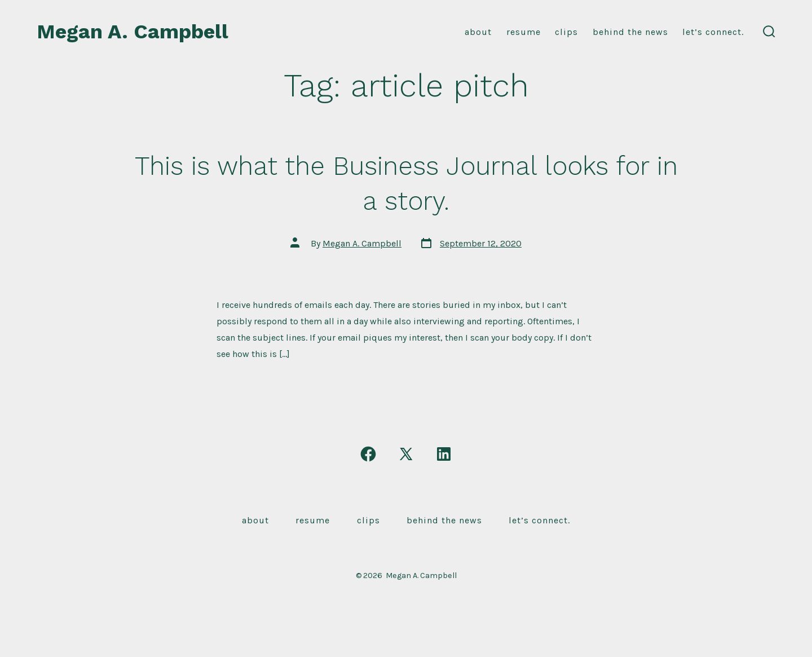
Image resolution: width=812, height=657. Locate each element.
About (478, 32)
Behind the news (630, 32)
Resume (313, 520)
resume (524, 32)
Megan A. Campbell (362, 243)
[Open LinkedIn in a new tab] (444, 454)
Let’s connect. (713, 32)
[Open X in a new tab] (406, 454)
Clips (566, 32)
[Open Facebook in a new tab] (368, 454)
